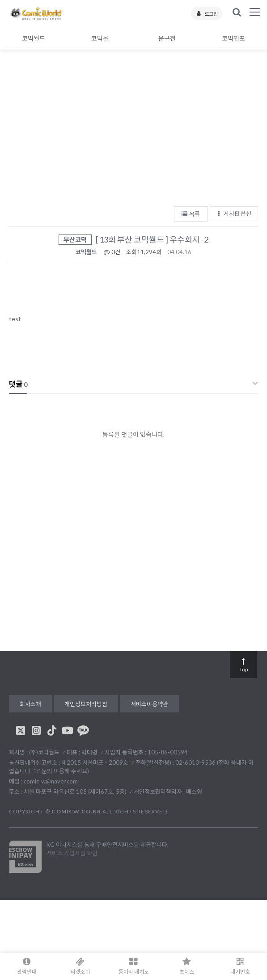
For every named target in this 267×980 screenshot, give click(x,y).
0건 (112, 252)
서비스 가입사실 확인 (72, 853)
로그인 (207, 14)
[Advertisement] (133, 134)
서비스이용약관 (149, 704)
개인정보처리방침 (86, 704)
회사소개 (30, 704)
